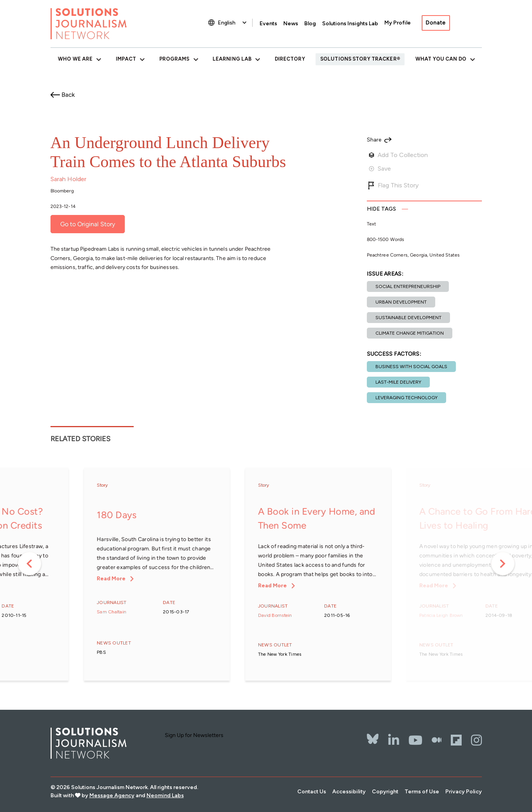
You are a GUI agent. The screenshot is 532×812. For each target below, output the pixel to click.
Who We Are (75, 59)
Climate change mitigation (410, 333)
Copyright (385, 792)
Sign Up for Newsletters (194, 735)
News (291, 24)
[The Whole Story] (437, 740)
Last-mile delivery (398, 382)
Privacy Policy (464, 792)
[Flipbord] (456, 740)
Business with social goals (411, 367)
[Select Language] (233, 23)
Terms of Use (422, 792)
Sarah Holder (68, 179)
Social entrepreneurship (408, 286)
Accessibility (349, 792)
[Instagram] (476, 740)
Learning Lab (232, 59)
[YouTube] (415, 740)
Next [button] (503, 564)
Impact (126, 59)
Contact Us (312, 792)
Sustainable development (408, 318)
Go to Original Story (88, 224)
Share (374, 140)
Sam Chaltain (112, 612)
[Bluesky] (373, 734)
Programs (174, 59)
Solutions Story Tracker (358, 59)
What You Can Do (441, 59)
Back (68, 95)
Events (268, 24)
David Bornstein (275, 615)
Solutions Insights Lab (350, 24)
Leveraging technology (406, 398)
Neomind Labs (165, 795)
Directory (290, 59)
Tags (382, 209)
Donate (436, 23)
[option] (157, 575)
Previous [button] (30, 564)
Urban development (401, 302)
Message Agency (112, 795)
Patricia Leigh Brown (441, 615)
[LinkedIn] (394, 740)
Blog (310, 24)
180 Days (117, 515)
